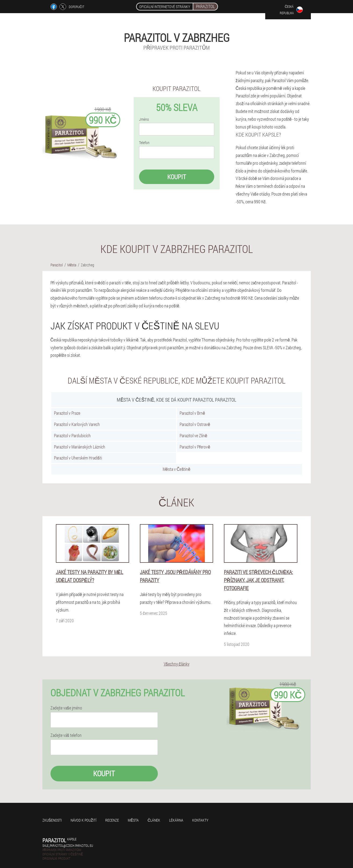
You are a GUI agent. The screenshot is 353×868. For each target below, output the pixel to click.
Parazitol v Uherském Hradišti (78, 458)
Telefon (144, 143)
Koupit (177, 177)
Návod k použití (84, 820)
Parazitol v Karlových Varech (77, 424)
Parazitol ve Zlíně (193, 435)
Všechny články (177, 664)
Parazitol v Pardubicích (72, 435)
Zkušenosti (52, 820)
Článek (154, 820)
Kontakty (200, 820)
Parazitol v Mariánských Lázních (80, 447)
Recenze (112, 820)
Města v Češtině (176, 469)
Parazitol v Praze (67, 413)
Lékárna (176, 820)
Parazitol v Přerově (195, 447)
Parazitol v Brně (192, 413)
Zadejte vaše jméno (66, 708)
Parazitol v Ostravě (195, 424)
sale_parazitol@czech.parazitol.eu (68, 845)
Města (133, 820)
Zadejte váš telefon (66, 735)
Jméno (144, 119)
